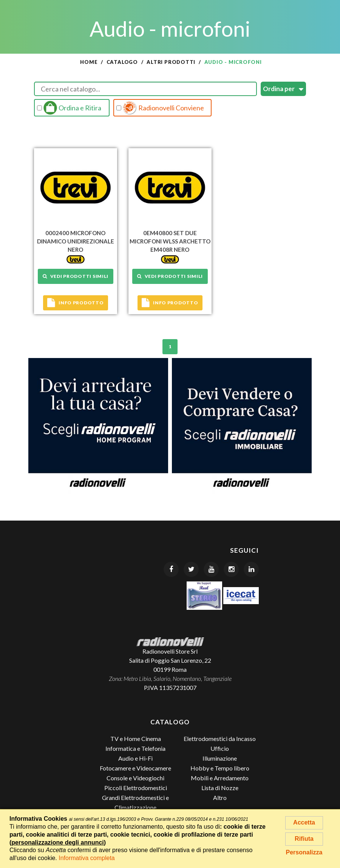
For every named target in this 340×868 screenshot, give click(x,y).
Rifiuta (304, 839)
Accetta (304, 822)
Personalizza (304, 852)
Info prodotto (75, 303)
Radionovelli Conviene (160, 108)
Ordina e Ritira (69, 108)
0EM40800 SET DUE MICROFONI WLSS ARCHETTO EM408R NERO (170, 241)
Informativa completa (87, 858)
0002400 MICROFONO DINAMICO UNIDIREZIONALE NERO (76, 241)
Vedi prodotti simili (76, 276)
